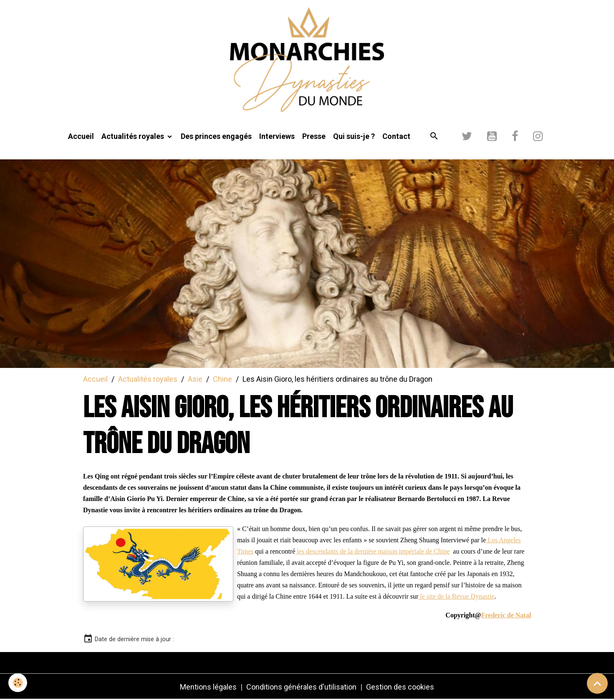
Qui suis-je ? (354, 136)
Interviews (277, 136)
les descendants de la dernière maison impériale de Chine (372, 551)
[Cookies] (18, 683)
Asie (195, 379)
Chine (222, 379)
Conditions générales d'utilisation (301, 687)
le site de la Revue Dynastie (456, 596)
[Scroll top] (597, 683)
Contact (396, 136)
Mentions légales (208, 687)
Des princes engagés (216, 136)
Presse (314, 136)
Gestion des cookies (400, 687)
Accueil (81, 136)
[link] (506, 615)
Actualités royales (134, 136)
